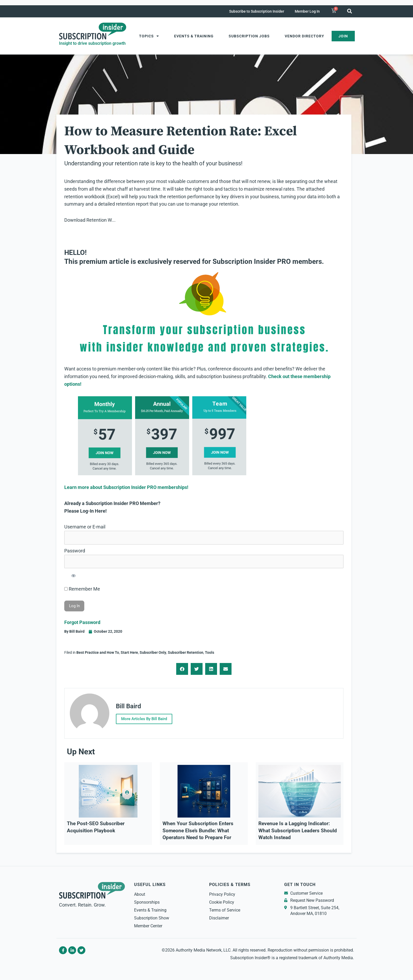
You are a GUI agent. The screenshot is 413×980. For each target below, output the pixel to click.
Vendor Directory (304, 36)
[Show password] (73, 575)
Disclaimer (219, 918)
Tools (210, 652)
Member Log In (307, 11)
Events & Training (194, 36)
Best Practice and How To (98, 652)
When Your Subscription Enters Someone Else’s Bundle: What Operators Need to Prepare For (198, 831)
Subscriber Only (153, 652)
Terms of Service (225, 910)
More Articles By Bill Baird (144, 719)
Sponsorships (147, 902)
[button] (349, 11)
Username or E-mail (85, 527)
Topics (149, 36)
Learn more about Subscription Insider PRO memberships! (126, 487)
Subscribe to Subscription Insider (257, 11)
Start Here (129, 652)
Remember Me (82, 589)
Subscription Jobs (249, 36)
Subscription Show (152, 918)
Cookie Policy (222, 902)
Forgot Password (82, 622)
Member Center (148, 926)
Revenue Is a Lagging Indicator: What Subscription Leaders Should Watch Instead (298, 831)
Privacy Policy (222, 894)
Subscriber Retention (186, 652)
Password (75, 551)
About (140, 894)
